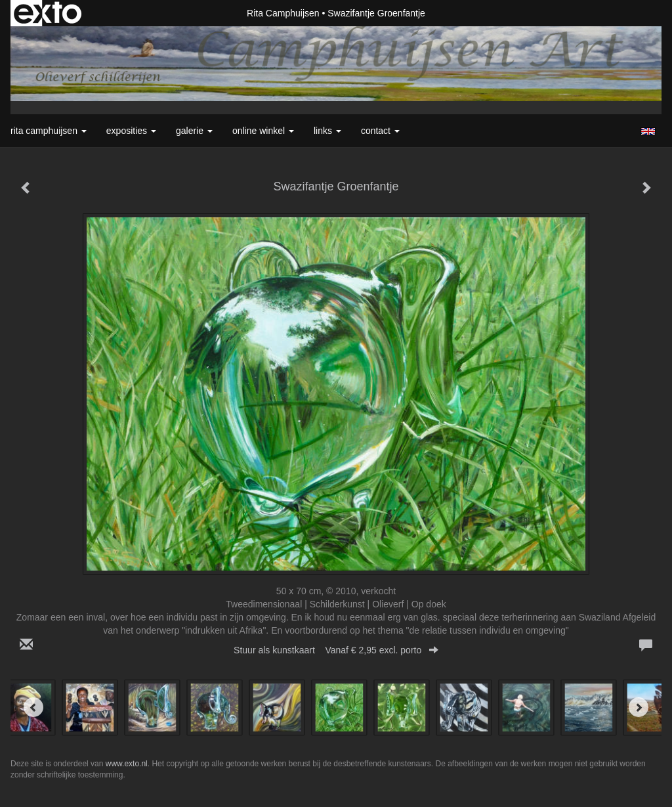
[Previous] (33, 707)
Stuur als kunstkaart (336, 650)
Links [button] (327, 131)
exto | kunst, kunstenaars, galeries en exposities (48, 13)
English (648, 131)
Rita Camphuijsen (283, 13)
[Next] (639, 707)
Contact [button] (380, 131)
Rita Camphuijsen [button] (49, 131)
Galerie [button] (194, 131)
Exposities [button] (131, 131)
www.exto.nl (127, 764)
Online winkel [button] (263, 131)
